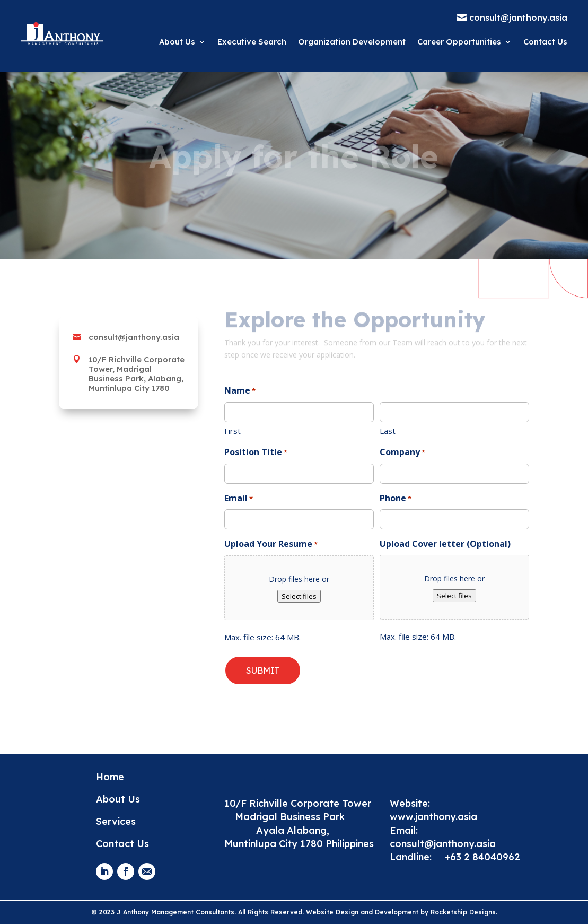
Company (402, 453)
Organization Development (352, 42)
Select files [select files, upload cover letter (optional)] (454, 596)
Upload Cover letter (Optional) (445, 544)
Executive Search (252, 42)
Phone (396, 499)
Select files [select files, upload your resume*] (299, 596)
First (232, 431)
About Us (177, 42)
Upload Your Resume (271, 544)
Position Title (256, 453)
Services (116, 821)
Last (388, 431)
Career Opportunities (459, 42)
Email (239, 499)
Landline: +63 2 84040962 (455, 857)
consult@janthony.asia (444, 844)
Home (110, 777)
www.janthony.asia (433, 817)
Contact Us (545, 42)
